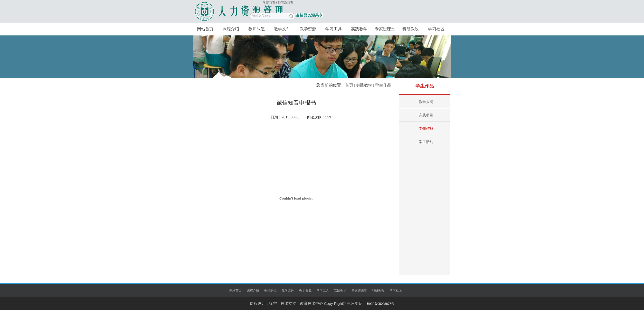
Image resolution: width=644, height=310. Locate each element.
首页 (349, 85)
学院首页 (269, 3)
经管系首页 (286, 3)
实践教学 (364, 85)
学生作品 (383, 85)
